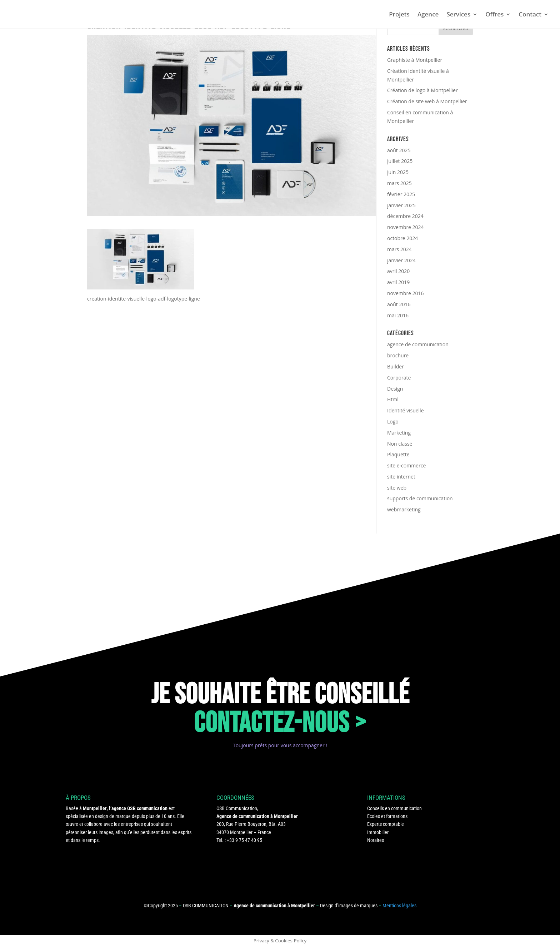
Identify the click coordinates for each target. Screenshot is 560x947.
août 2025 (399, 150)
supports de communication (420, 498)
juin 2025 (398, 172)
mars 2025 (399, 183)
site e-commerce (406, 465)
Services (458, 15)
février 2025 (401, 194)
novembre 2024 (406, 227)
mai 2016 (398, 315)
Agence (428, 15)
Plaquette (398, 454)
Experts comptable (386, 824)
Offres (494, 15)
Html (393, 399)
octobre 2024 (402, 238)
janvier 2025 (401, 205)
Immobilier (378, 832)
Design (395, 389)
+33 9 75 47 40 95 (244, 840)
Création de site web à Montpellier (427, 101)
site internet (401, 477)
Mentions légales (399, 906)
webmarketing (404, 509)
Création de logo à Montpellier (422, 90)
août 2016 (399, 304)
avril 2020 (398, 271)
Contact (530, 15)
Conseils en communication (394, 808)
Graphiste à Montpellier (415, 60)
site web (397, 488)
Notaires (376, 840)
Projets (399, 15)
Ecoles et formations (387, 816)
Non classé (400, 444)
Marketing (399, 433)
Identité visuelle (406, 410)
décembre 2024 (405, 216)
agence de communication (418, 344)
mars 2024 (399, 249)
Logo (393, 422)
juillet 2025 (400, 161)
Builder (396, 366)
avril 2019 (398, 282)
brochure (398, 355)
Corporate (399, 378)
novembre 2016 (406, 293)
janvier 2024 (401, 260)
